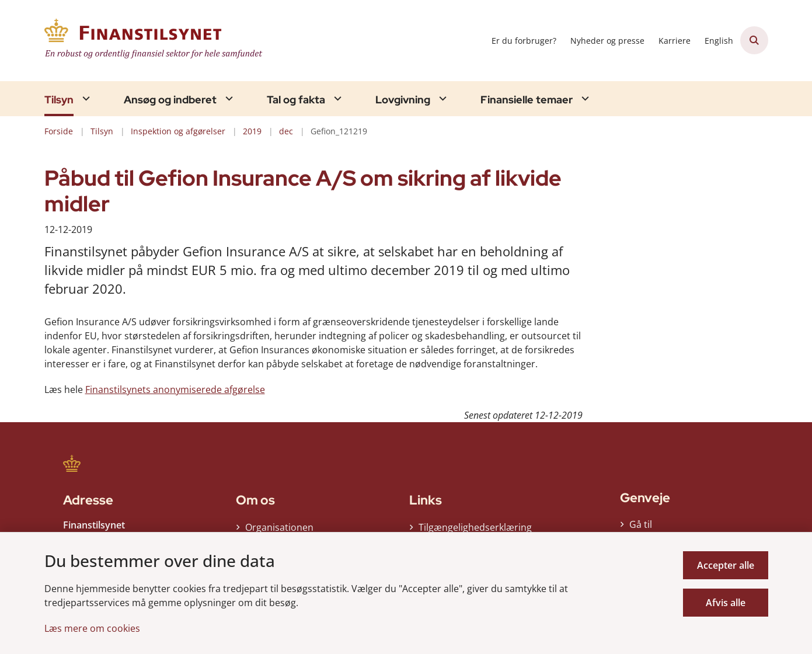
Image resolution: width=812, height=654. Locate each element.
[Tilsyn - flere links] (85, 98)
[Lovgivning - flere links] (441, 98)
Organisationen (279, 527)
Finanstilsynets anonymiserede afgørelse (175, 389)
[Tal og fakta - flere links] (336, 98)
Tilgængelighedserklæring (475, 527)
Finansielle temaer (527, 100)
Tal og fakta (296, 100)
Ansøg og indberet (170, 100)
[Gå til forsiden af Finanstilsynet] (155, 41)
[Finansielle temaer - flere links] (584, 98)
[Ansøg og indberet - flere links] (228, 98)
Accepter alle (726, 565)
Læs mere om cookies (92, 628)
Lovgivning (403, 100)
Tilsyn (59, 100)
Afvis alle (726, 603)
